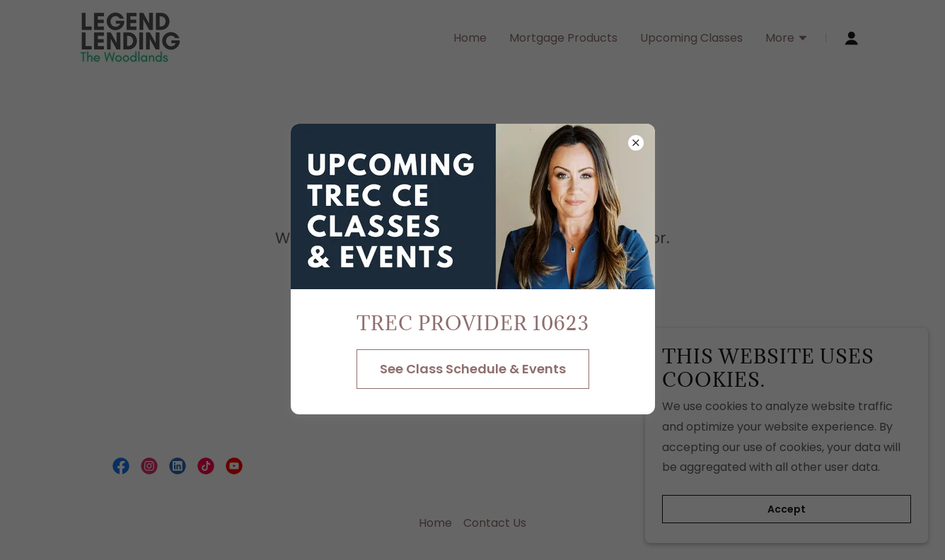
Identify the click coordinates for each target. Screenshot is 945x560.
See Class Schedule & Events (473, 369)
